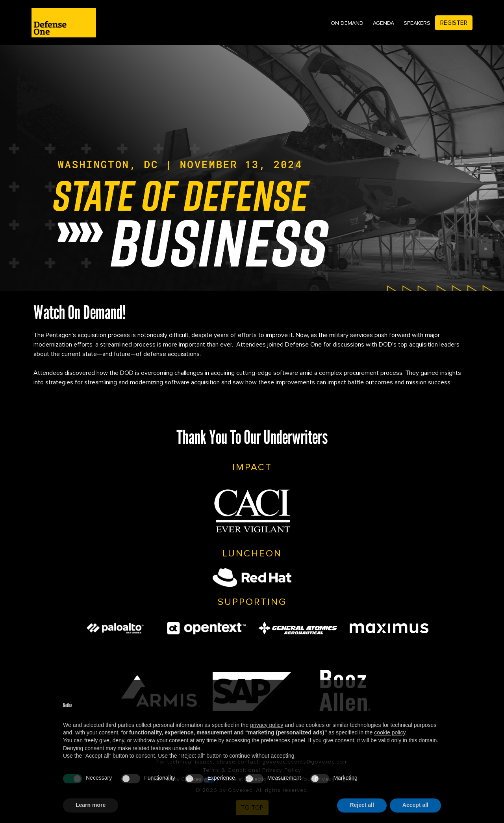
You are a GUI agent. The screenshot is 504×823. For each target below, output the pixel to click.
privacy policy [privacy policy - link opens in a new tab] (267, 734)
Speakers (417, 23)
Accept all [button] (415, 814)
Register (454, 23)
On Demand (347, 23)
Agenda (384, 23)
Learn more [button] (91, 814)
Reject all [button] (362, 814)
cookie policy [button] (390, 742)
